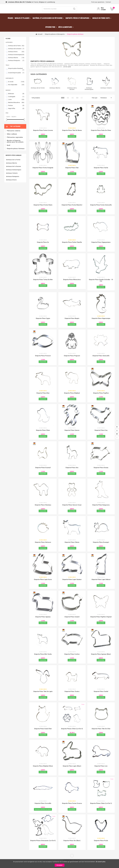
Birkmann (16, 99)
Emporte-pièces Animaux (14, 160)
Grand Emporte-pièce (16, 78)
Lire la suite (67, 72)
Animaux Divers (16, 57)
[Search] (74, 11)
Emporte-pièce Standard (16, 74)
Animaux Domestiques (16, 60)
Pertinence (106, 103)
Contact (108, 2)
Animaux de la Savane (16, 54)
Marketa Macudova (16, 108)
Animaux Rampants (16, 66)
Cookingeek (16, 102)
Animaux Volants (12, 178)
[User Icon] (102, 11)
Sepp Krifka (16, 114)
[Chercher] (57, 11)
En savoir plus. (101, 862)
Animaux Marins (16, 63)
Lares (16, 105)
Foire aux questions (98, 2)
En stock (16, 87)
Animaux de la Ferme (16, 51)
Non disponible (16, 90)
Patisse (16, 111)
